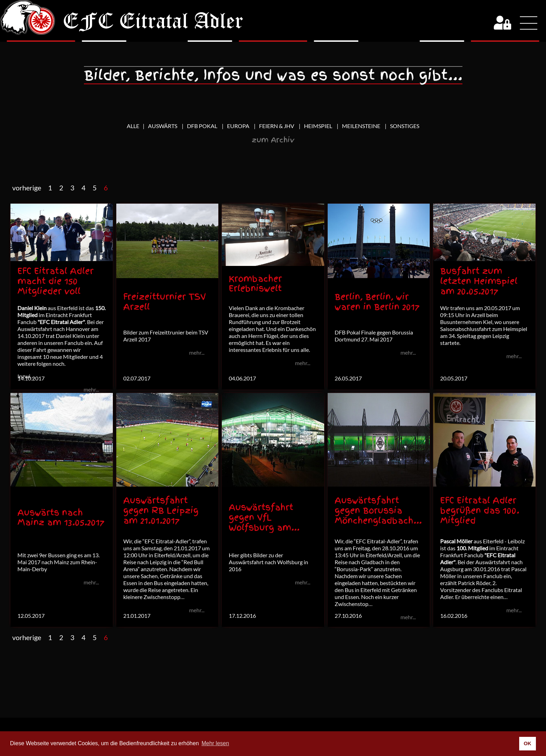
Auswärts (163, 126)
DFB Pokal (203, 126)
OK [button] (528, 743)
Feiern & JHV (277, 126)
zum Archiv (273, 140)
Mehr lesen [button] (215, 743)
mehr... (91, 389)
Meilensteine (362, 126)
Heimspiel (319, 126)
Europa (239, 126)
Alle (133, 126)
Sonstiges (405, 126)
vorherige (27, 188)
